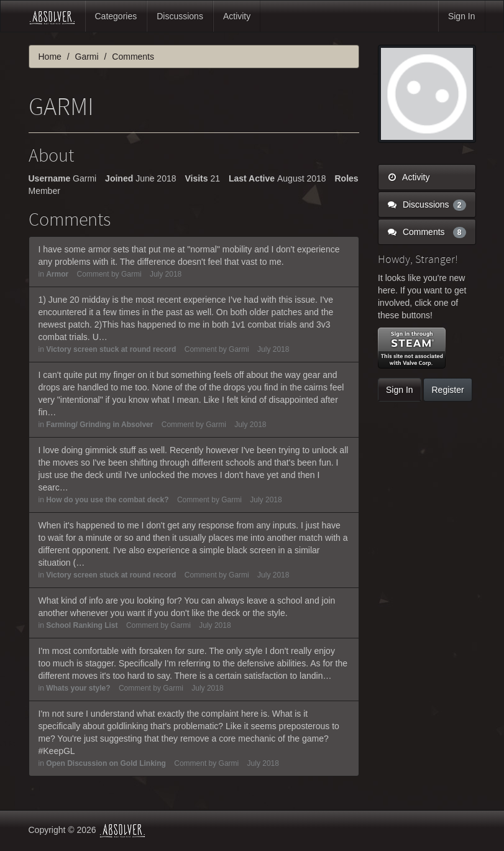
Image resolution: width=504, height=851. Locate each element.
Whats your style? (78, 688)
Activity (237, 16)
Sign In (462, 16)
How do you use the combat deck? (107, 500)
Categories (116, 16)
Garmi (131, 274)
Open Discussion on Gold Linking (106, 763)
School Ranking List (82, 625)
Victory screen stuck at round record (111, 349)
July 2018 (166, 274)
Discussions (180, 16)
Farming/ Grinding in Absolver (99, 425)
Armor (57, 274)
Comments (427, 232)
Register (447, 390)
